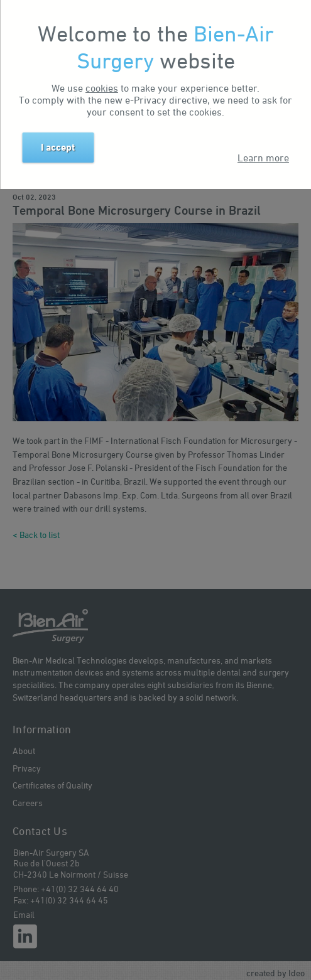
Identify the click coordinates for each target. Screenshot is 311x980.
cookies (102, 88)
